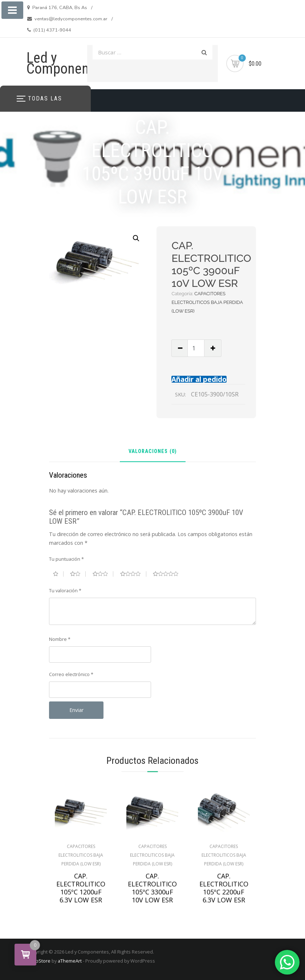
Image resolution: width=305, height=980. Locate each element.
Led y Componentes (67, 63)
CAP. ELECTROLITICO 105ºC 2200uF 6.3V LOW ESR (224, 888)
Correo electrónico (71, 674)
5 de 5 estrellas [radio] (168, 574)
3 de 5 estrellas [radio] (103, 574)
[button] (136, 238)
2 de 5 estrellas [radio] (78, 574)
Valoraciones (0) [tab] (153, 452)
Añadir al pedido (199, 379)
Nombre (60, 639)
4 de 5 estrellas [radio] (133, 574)
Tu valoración (65, 590)
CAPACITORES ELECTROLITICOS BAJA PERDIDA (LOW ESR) (207, 302)
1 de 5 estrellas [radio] (58, 574)
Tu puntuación (66, 559)
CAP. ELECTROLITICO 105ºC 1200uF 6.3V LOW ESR (81, 888)
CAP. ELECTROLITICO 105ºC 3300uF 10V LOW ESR (152, 888)
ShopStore (39, 961)
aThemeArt (70, 961)
